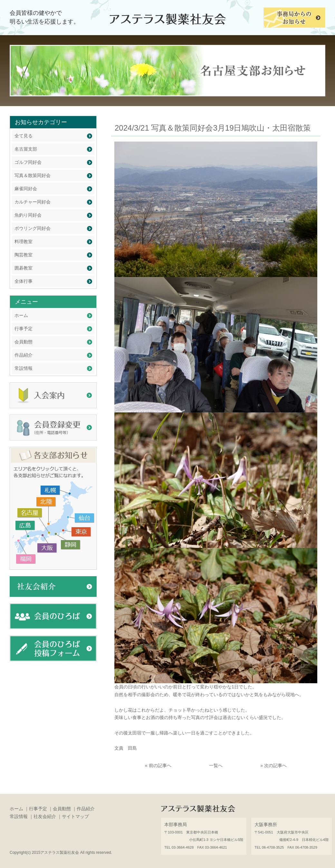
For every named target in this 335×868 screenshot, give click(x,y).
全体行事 (24, 281)
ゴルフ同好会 (28, 162)
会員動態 (24, 342)
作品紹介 (24, 355)
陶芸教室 (24, 255)
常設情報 (24, 368)
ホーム (21, 315)
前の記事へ (160, 765)
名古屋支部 (26, 149)
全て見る (24, 136)
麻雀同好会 (26, 189)
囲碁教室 (24, 268)
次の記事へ (275, 765)
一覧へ (216, 765)
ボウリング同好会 (33, 228)
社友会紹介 (45, 816)
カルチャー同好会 (33, 202)
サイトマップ (75, 816)
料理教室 (24, 242)
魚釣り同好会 (28, 215)
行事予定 (24, 329)
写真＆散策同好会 (33, 175)
